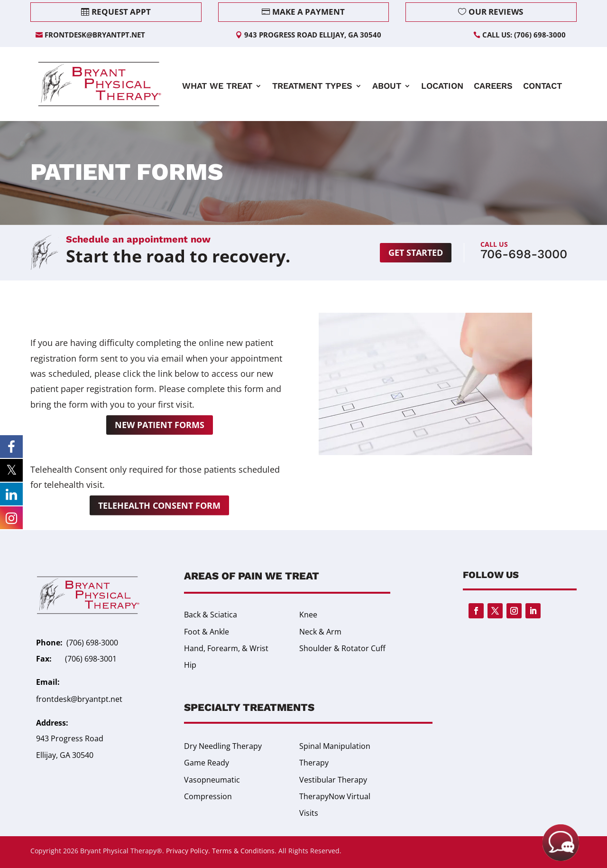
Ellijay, (48, 755)
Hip (190, 665)
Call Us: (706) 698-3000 (524, 35)
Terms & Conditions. (244, 851)
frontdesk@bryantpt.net (95, 35)
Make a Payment (308, 12)
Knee (308, 615)
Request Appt (121, 12)
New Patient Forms (160, 425)
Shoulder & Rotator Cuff (342, 648)
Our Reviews (496, 12)
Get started (416, 252)
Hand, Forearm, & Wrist (226, 648)
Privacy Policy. (188, 851)
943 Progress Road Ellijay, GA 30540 (313, 35)
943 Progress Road (70, 738)
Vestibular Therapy (333, 780)
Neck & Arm (320, 632)
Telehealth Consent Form (159, 505)
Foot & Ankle (207, 632)
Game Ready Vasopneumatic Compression (212, 779)
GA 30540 (77, 755)
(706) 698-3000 (92, 643)
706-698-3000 (524, 254)
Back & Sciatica (211, 615)
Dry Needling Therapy (223, 746)
